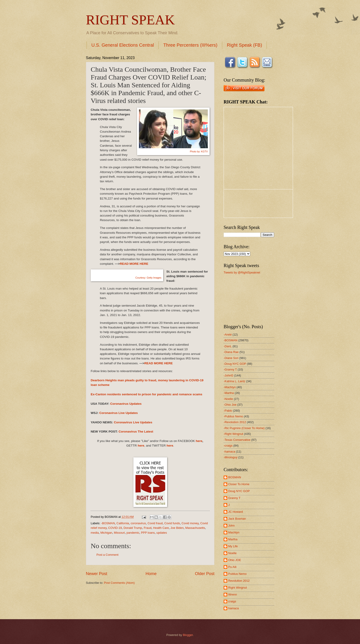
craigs (232, 601)
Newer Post (97, 574)
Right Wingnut (238, 588)
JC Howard (236, 512)
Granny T (234, 498)
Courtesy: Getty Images (146, 278)
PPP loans (148, 533)
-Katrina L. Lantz (234, 381)
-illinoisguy (231, 457)
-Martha (229, 393)
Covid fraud (155, 523)
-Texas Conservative (237, 440)
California (123, 523)
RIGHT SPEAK (130, 20)
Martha (233, 539)
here (199, 441)
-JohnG (228, 375)
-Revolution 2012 (235, 422)
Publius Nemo (237, 574)
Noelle (232, 553)
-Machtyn (230, 387)
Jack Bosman (237, 519)
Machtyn (234, 532)
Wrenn (233, 594)
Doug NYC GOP (239, 491)
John (231, 526)
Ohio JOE (235, 560)
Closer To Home (239, 484)
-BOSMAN (108, 523)
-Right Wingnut (233, 434)
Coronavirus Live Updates (119, 413)
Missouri (119, 533)
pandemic (133, 533)
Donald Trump (133, 528)
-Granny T (230, 369)
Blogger (188, 635)
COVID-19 (115, 528)
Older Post (205, 574)
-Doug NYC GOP (235, 364)
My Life (233, 546)
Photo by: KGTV (199, 151)
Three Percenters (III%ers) (190, 45)
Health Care (161, 528)
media (95, 533)
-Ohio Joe (230, 405)
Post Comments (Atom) (119, 583)
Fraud (148, 528)
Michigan (106, 533)
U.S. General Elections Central (123, 45)
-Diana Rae (231, 352)
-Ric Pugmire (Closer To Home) (244, 428)
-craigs (228, 446)
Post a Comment (107, 555)
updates (162, 533)
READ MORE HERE (134, 264)
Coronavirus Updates (126, 404)
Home (151, 574)
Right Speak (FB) (244, 45)
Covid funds (172, 523)
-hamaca (229, 452)
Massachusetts (195, 528)
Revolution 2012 (239, 581)
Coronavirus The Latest (136, 432)
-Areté (228, 335)
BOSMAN (235, 477)
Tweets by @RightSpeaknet (242, 272)
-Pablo (228, 411)
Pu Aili (232, 567)
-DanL (228, 346)
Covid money (190, 523)
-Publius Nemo (233, 416)
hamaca (233, 608)
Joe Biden (177, 528)
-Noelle (228, 399)
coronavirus (138, 523)
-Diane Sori (231, 358)
